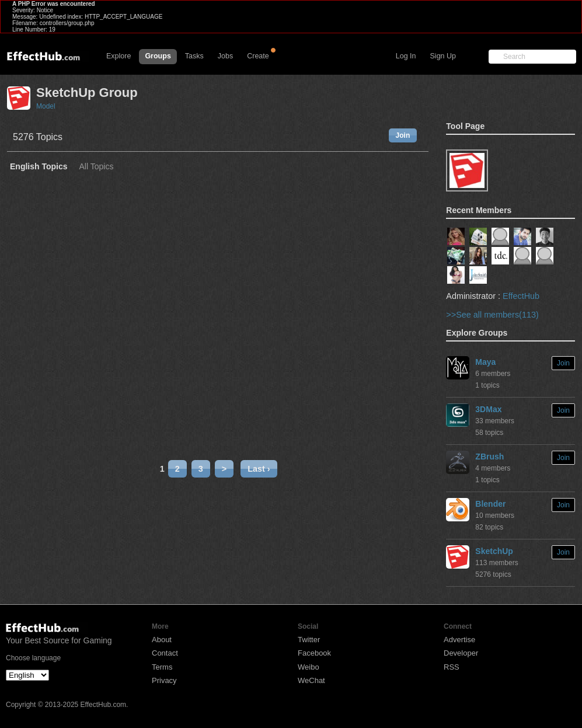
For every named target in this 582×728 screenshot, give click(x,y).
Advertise (459, 640)
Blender (490, 504)
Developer (461, 653)
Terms (162, 667)
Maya (485, 362)
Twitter (309, 640)
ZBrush (489, 457)
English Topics (39, 167)
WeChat (311, 680)
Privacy (164, 680)
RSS (452, 667)
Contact (165, 653)
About (162, 640)
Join (403, 135)
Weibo (309, 667)
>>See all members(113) (492, 315)
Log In (406, 56)
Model (46, 106)
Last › (259, 469)
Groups (158, 56)
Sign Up (443, 56)
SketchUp (494, 551)
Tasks (194, 56)
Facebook (314, 653)
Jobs (225, 56)
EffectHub (521, 296)
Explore (119, 56)
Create (258, 56)
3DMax (488, 409)
